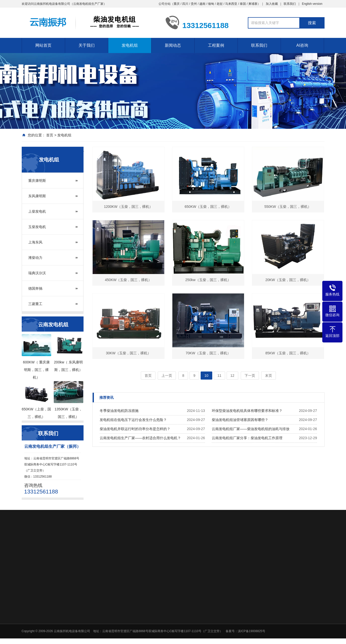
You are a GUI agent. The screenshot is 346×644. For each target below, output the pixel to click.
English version (312, 4)
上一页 (167, 376)
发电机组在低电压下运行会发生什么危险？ (133, 420)
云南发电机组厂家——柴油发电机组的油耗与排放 (251, 429)
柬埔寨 (253, 4)
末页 (269, 376)
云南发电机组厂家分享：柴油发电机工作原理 (247, 438)
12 (232, 376)
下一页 (250, 376)
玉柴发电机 (37, 227)
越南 (202, 4)
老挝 (220, 4)
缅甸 (211, 4)
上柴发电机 (37, 211)
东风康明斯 (37, 196)
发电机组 (130, 45)
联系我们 (290, 4)
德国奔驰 (35, 288)
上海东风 (35, 242)
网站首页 (43, 45)
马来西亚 (231, 4)
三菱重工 (35, 304)
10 (206, 376)
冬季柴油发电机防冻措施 (119, 411)
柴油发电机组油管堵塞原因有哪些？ (240, 420)
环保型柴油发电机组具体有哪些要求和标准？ (247, 411)
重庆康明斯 (37, 181)
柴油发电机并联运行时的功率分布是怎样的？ (135, 429)
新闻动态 (173, 45)
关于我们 (87, 45)
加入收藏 (272, 4)
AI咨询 (302, 45)
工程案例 (216, 45)
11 (220, 376)
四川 (185, 4)
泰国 (243, 4)
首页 (50, 135)
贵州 (194, 4)
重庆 (177, 4)
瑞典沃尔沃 (37, 273)
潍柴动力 (35, 258)
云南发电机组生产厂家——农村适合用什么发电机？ (140, 438)
